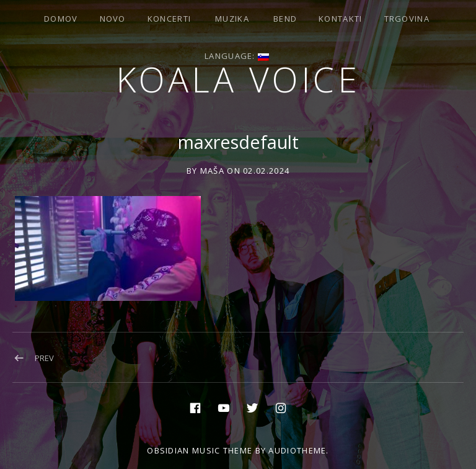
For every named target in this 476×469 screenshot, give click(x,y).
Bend (285, 19)
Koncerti (169, 19)
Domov (61, 19)
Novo (113, 19)
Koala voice (238, 79)
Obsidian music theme (200, 450)
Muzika (232, 19)
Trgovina (407, 19)
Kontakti (340, 19)
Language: (237, 56)
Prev (44, 358)
